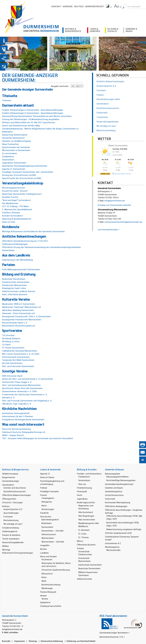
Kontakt (56, 6)
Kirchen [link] (43, 549)
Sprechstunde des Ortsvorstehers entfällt (22, 178)
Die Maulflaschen (10, 203)
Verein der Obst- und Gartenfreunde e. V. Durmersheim (28, 379)
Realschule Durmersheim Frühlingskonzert (22, 194)
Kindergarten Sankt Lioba (14, 288)
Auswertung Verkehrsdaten (15, 135)
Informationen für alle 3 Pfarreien (18, 416)
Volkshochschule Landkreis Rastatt (19, 291)
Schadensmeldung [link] (11, 528)
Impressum (20, 641)
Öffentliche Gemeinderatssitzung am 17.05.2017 (25, 241)
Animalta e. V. (8, 397)
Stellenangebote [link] (10, 531)
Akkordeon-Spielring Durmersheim (18, 310)
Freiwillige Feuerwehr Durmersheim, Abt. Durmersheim (28, 172)
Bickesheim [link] (47, 523)
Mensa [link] (80, 541)
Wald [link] (44, 581)
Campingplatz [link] (48, 498)
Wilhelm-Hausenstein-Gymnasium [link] (88, 574)
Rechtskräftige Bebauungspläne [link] (121, 480)
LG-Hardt (6, 344)
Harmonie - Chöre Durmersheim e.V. (19, 313)
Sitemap (33, 641)
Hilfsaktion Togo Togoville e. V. (17, 404)
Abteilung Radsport (11, 338)
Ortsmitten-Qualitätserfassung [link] (56, 570)
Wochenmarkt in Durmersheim (16, 150)
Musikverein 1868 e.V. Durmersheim (19, 304)
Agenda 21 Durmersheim (14, 169)
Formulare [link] (8, 516)
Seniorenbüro (8, 159)
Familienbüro (8, 156)
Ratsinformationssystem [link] (15, 491)
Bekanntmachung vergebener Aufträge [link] (124, 529)
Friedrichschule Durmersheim (16, 282)
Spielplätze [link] (45, 602)
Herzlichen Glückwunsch (13, 138)
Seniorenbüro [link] (84, 480)
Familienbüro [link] (84, 477)
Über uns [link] (82, 484)
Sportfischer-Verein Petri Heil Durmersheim (22, 388)
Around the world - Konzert (15, 191)
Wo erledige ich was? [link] (13, 524)
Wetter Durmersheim (118, 145)
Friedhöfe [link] (44, 513)
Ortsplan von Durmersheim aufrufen (114, 205)
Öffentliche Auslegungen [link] (116, 506)
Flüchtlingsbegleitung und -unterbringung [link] (53, 482)
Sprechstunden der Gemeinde (16, 147)
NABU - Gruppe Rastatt (13, 435)
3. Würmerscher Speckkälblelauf (17, 209)
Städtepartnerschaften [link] (51, 606)
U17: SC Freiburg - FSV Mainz (15, 206)
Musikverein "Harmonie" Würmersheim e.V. (22, 307)
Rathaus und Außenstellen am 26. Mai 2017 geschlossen (28, 122)
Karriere (68, 6)
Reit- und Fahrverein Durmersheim (18, 366)
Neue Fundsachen (10, 144)
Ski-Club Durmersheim (12, 363)
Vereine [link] (45, 599)
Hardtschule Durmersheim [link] (90, 565)
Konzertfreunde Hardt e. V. (15, 323)
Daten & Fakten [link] (47, 477)
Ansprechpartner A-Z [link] (13, 509)
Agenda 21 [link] (45, 474)
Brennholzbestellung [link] (51, 584)
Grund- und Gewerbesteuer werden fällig (21, 125)
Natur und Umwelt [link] (48, 556)
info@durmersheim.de (115, 200)
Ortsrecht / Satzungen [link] (12, 502)
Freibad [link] (44, 488)
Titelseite (7, 100)
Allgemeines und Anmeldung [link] (86, 507)
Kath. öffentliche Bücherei (15, 294)
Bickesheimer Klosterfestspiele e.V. (19, 326)
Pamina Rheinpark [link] (48, 592)
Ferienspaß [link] (82, 491)
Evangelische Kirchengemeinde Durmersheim (23, 419)
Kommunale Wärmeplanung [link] (118, 502)
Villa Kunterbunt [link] (86, 512)
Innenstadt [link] (110, 499)
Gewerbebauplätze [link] (114, 491)
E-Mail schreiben (10, 632)
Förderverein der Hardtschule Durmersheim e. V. (25, 394)
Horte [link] (80, 495)
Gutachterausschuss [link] (114, 495)
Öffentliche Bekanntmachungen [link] (16, 495)
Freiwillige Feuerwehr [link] (49, 491)
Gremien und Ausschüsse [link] (15, 488)
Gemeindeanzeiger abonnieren (114, 633)
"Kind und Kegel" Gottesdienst (16, 200)
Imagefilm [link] (45, 545)
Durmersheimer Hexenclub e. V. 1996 (19, 391)
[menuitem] (109, 6)
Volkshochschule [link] (84, 579)
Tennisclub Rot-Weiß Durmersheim (18, 360)
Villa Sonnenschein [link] (87, 519)
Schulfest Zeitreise (11, 212)
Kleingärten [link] (47, 502)
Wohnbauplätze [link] (112, 547)
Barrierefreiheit (95, 6)
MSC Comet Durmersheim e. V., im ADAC (21, 354)
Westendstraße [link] (113, 550)
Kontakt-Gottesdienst (12, 216)
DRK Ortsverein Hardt (12, 376)
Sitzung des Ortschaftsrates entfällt (19, 175)
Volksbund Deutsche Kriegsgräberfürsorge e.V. (24, 432)
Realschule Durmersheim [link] (89, 568)
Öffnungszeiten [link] (9, 499)
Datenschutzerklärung (52, 641)
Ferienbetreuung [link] (84, 488)
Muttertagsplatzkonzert (14, 188)
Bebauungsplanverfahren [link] (118, 477)
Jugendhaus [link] (82, 499)
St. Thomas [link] (84, 537)
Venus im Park (9, 222)
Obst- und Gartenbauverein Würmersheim (21, 385)
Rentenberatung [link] (11, 520)
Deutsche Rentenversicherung (16, 429)
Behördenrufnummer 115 (111, 637)
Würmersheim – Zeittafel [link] (53, 542)
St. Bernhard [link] (84, 530)
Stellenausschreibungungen (15, 244)
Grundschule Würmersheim (14, 285)
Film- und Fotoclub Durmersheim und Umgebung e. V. (27, 400)
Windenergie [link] (47, 588)
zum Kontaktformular (108, 229)
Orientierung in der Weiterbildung (17, 260)
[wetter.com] (105, 174)
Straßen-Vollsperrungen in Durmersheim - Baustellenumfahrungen (33, 110)
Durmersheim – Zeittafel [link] (53, 531)
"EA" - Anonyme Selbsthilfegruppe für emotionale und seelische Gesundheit (38, 438)
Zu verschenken (9, 153)
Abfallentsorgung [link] (10, 474)
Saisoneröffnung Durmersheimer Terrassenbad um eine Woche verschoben (37, 116)
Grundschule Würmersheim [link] (84, 559)
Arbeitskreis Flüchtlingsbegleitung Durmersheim (25, 166)
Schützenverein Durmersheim (16, 357)
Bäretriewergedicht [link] (50, 519)
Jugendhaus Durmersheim (14, 163)
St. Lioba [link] (82, 534)
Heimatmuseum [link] (49, 534)
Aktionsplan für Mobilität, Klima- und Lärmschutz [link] (56, 565)
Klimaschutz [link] (47, 573)
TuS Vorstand (8, 335)
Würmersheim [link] (48, 538)
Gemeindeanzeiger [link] (11, 481)
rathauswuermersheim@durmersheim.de (123, 222)
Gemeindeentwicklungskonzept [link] (119, 484)
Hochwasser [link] (47, 559)
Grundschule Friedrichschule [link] (85, 553)
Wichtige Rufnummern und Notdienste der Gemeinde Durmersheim (33, 231)
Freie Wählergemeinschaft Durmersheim (21, 269)
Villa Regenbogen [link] (86, 516)
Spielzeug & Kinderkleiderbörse (17, 219)
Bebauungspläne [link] (113, 474)
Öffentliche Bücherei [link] (86, 545)
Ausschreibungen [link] (11, 513)
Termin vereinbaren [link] (11, 539)
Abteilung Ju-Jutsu (11, 341)
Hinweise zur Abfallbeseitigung (16, 141)
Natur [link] (44, 505)
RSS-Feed (79, 6)
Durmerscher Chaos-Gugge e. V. (17, 382)
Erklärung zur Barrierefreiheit (81, 641)
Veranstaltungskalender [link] (13, 542)
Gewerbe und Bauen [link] (114, 488)
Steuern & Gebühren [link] (11, 535)
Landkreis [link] (44, 553)
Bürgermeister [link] (9, 477)
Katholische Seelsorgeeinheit (16, 413)
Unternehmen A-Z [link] (113, 543)
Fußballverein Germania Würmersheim (20, 351)
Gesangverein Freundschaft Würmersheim (22, 319)
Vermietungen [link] (48, 509)
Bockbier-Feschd (10, 197)
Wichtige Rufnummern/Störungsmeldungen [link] (18, 551)
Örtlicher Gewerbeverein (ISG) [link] (118, 533)
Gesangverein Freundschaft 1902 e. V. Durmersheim (26, 316)
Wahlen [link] (5, 546)
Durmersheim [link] (47, 527)
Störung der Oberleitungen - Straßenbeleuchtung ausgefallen (31, 119)
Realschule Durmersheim (14, 279)
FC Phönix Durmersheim (13, 348)
